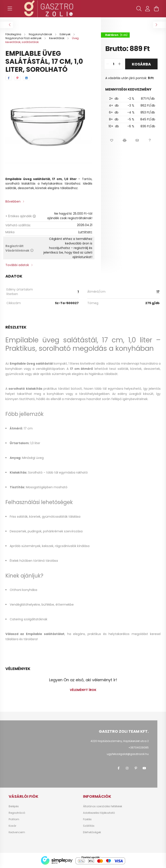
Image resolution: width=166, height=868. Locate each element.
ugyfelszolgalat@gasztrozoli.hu (128, 754)
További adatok (17, 265)
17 (158, 292)
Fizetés (87, 819)
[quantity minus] (108, 64)
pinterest (136, 768)
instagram (127, 768)
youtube (144, 768)
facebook (118, 768)
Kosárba (141, 64)
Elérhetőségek (92, 832)
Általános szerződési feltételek (103, 806)
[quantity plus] (120, 64)
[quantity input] (114, 64)
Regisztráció (17, 813)
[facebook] (9, 78)
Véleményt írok (83, 690)
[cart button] (156, 9)
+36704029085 (139, 748)
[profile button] (148, 9)
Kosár (12, 826)
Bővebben (13, 201)
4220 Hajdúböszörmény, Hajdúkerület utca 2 (120, 741)
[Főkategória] (14, 34)
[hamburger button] (10, 9)
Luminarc (85, 232)
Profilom (14, 819)
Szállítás (89, 826)
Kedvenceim (17, 832)
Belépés (14, 806)
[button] (112, 140)
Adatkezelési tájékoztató (99, 813)
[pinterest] (17, 78)
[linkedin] (26, 78)
